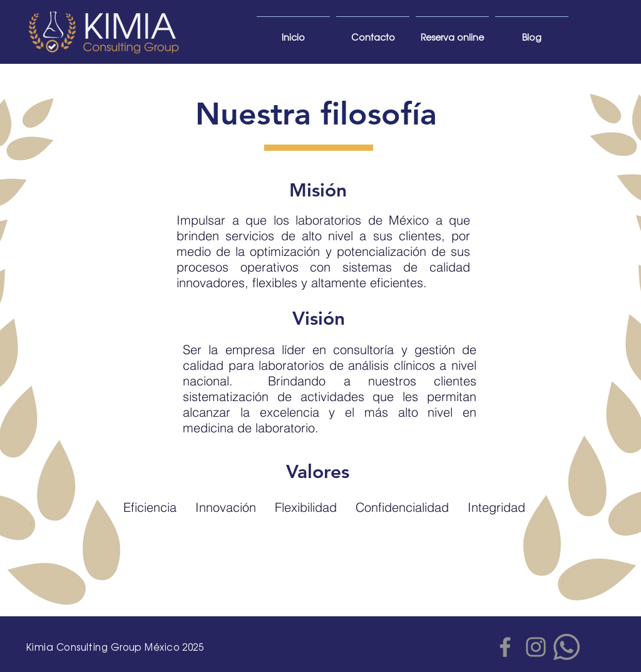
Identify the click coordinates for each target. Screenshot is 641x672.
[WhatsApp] (567, 647)
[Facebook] (505, 647)
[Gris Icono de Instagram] (536, 647)
